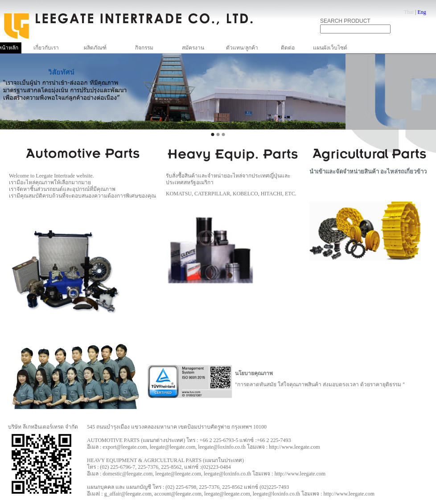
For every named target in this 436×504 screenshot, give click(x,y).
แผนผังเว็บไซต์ (330, 48)
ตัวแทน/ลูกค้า (242, 48)
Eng (422, 12)
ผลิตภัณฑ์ (95, 48)
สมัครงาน (193, 48)
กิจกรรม (144, 48)
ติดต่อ (288, 48)
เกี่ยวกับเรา (46, 48)
